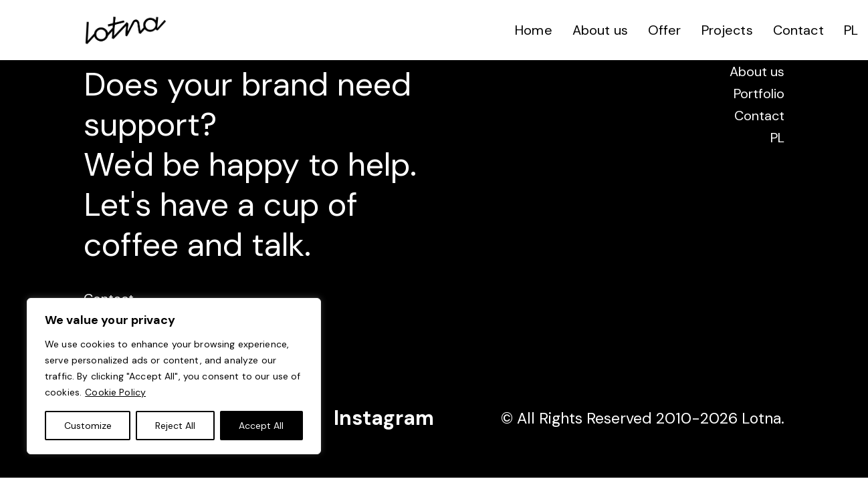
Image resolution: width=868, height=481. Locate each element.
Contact (798, 30)
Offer (665, 30)
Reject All (175, 426)
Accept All (261, 426)
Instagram (384, 418)
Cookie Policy (115, 392)
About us (600, 30)
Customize (88, 426)
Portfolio (759, 94)
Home (534, 30)
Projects (727, 30)
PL (851, 30)
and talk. (249, 245)
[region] (174, 376)
